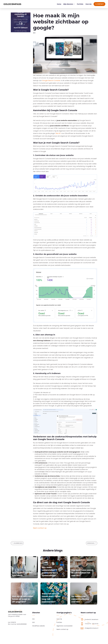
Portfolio (59, 622)
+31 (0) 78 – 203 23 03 (91, 624)
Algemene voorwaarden (65, 626)
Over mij (59, 619)
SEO (34, 33)
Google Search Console (51, 80)
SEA (33, 619)
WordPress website (39, 626)
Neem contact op (40, 528)
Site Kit (58, 133)
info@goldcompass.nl (91, 628)
